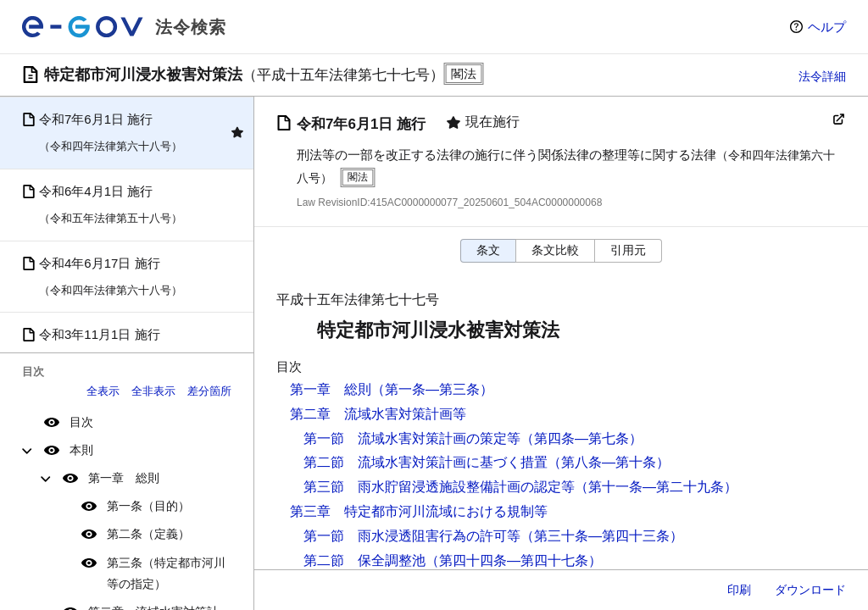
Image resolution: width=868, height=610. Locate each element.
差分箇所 (209, 391)
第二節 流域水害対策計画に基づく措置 (426, 462)
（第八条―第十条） (609, 462)
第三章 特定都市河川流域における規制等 (419, 511)
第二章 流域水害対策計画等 (378, 414)
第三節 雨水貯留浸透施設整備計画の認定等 (439, 487)
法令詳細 (822, 76)
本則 (81, 450)
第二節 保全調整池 (364, 560)
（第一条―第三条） (432, 389)
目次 (81, 422)
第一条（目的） (148, 506)
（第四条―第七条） (581, 438)
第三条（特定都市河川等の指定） (166, 573)
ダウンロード (810, 590)
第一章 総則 (124, 478)
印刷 (739, 590)
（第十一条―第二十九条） (656, 487)
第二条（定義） (148, 534)
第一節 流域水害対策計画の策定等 (412, 438)
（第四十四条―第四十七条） (514, 560)
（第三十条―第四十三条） (602, 536)
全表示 (103, 391)
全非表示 (153, 391)
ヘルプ (827, 27)
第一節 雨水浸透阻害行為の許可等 (412, 536)
